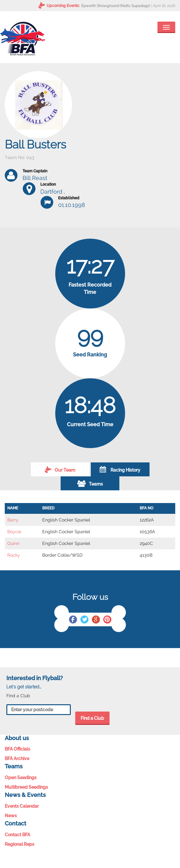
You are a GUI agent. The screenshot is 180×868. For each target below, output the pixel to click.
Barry (13, 520)
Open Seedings (21, 778)
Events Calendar (22, 806)
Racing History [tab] (120, 469)
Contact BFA (17, 835)
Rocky (14, 555)
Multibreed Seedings (26, 787)
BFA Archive (17, 759)
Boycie (14, 532)
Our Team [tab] (60, 469)
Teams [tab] (90, 483)
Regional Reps (20, 844)
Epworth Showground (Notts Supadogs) (116, 6)
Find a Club (92, 718)
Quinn (13, 543)
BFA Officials (17, 749)
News (11, 816)
